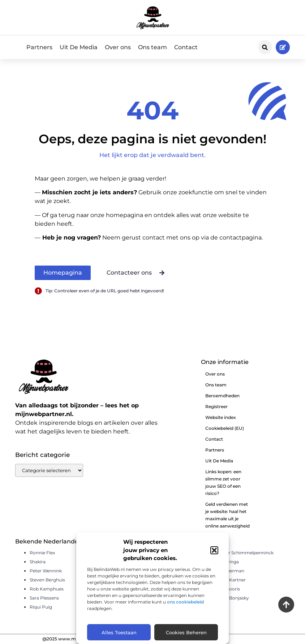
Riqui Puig (41, 607)
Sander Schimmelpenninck (244, 553)
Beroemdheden (222, 396)
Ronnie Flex (42, 553)
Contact (186, 47)
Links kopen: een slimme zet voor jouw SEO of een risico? (223, 482)
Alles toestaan (119, 632)
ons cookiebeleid (185, 602)
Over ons (118, 47)
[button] (214, 550)
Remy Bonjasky (232, 598)
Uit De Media (79, 47)
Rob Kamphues (47, 589)
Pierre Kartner (230, 580)
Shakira (38, 562)
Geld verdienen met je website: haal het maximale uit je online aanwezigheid (227, 515)
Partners (39, 47)
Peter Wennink (46, 571)
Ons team (152, 47)
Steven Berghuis (47, 580)
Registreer (216, 406)
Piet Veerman (230, 571)
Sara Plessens (44, 598)
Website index (221, 417)
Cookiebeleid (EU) (225, 428)
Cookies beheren (186, 632)
